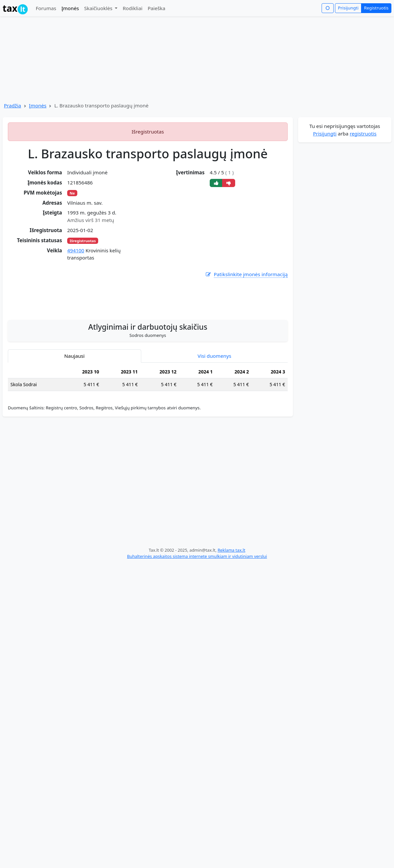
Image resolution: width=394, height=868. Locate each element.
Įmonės (70, 8)
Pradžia (13, 105)
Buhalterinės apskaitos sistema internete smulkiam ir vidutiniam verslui (197, 556)
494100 (76, 250)
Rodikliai (132, 8)
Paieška (157, 8)
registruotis (363, 134)
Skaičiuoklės (99, 8)
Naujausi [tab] (74, 356)
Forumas (46, 8)
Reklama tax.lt (231, 550)
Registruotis (376, 8)
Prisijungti (348, 8)
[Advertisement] (148, 295)
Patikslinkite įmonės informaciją (246, 274)
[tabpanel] (148, 381)
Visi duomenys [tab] (214, 356)
